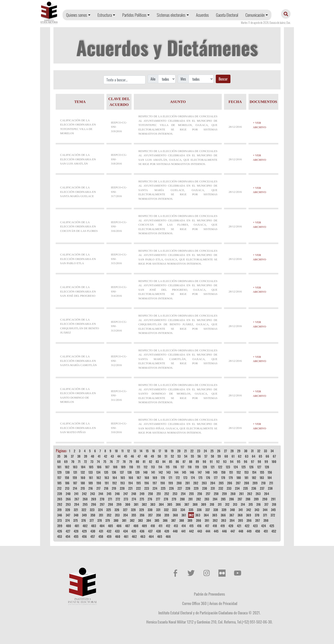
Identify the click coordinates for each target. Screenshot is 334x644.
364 (206, 515)
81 (144, 462)
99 (266, 462)
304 (161, 504)
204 (213, 483)
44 (119, 456)
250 (151, 494)
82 (151, 462)
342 (249, 510)
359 (167, 515)
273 (126, 499)
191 (107, 483)
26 (219, 451)
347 (68, 515)
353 (117, 515)
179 (231, 478)
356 (142, 515)
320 (68, 510)
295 (85, 504)
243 (93, 494)
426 (60, 531)
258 (216, 494)
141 (153, 472)
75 (105, 462)
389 (190, 520)
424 (264, 526)
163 (107, 478)
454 (68, 536)
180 (239, 478)
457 (93, 536)
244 (101, 494)
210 (263, 483)
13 (135, 451)
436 (142, 531)
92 (218, 462)
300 (128, 504)
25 (212, 451)
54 (186, 456)
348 (76, 515)
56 (199, 456)
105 (91, 467)
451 (266, 531)
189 (91, 483)
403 (94, 526)
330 (150, 510)
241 (76, 494)
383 (140, 520)
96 (246, 462)
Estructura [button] (105, 15)
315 (251, 504)
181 (246, 478)
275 (142, 499)
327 (125, 510)
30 (246, 451)
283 (207, 499)
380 (116, 520)
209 (255, 483)
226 (171, 488)
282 (199, 499)
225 (163, 488)
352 (109, 515)
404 (102, 526)
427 (68, 531)
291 (273, 499)
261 (241, 494)
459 (109, 536)
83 (157, 462)
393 (224, 520)
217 (98, 488)
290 (265, 499)
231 (213, 488)
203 (204, 483)
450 (258, 531)
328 (133, 510)
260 (233, 494)
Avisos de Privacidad (223, 603)
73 (92, 462)
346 (60, 515)
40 (93, 456)
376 (84, 520)
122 (220, 467)
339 (224, 510)
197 (155, 483)
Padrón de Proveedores (209, 594)
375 (75, 520)
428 (76, 531)
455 (76, 536)
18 (166, 451)
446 (224, 531)
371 (265, 515)
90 (204, 462)
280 (182, 499)
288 (248, 499)
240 (68, 494)
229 (196, 488)
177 (216, 478)
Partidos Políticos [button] (134, 15)
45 (126, 456)
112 (146, 467)
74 (98, 462)
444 (208, 531)
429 (84, 531)
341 (241, 510)
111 (138, 467)
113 (153, 467)
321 (76, 510)
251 (159, 494)
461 (126, 536)
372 (273, 515)
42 (106, 456)
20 (179, 451)
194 (130, 483)
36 (66, 456)
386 (165, 520)
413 (176, 526)
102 (67, 467)
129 (59, 472)
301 (136, 504)
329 (142, 510)
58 (212, 456)
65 (260, 456)
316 (259, 504)
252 (167, 494)
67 (274, 456)
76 (111, 462)
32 (259, 451)
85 (171, 462)
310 (212, 504)
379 (108, 520)
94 (232, 462)
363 (198, 515)
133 (91, 472)
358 (158, 515)
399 (60, 526)
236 (254, 488)
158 (67, 478)
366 (223, 515)
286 (232, 499)
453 (60, 536)
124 (236, 467)
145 (184, 472)
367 (232, 515)
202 (196, 483)
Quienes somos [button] (77, 15)
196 (147, 483)
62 (240, 456)
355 (134, 515)
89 (197, 462)
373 (59, 520)
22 (192, 451)
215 (83, 488)
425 (272, 526)
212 (59, 488)
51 (166, 456)
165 (123, 478)
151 (231, 472)
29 (239, 451)
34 (272, 451)
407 (127, 526)
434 (125, 531)
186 (67, 483)
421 (239, 526)
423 (255, 526)
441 (183, 531)
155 (262, 472)
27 (225, 451)
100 (274, 462)
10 (116, 451)
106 (99, 467)
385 (157, 520)
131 (75, 472)
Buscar (223, 79)
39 (86, 456)
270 (102, 499)
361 (184, 515)
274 (134, 499)
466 (168, 536)
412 (168, 526)
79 (131, 462)
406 (119, 526)
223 (147, 488)
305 (170, 504)
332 (166, 510)
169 (155, 478)
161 (91, 478)
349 (84, 515)
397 (258, 520)
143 (168, 472)
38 (79, 456)
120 (205, 467)
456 (84, 536)
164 (115, 478)
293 (68, 504)
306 (178, 504)
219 (114, 488)
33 (265, 451)
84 (164, 462)
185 (59, 483)
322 (84, 510)
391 (207, 520)
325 (109, 510)
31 (252, 451)
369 (249, 515)
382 (132, 520)
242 (84, 494)
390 (199, 520)
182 (254, 478)
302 (144, 504)
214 (75, 488)
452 (274, 531)
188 (83, 483)
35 (59, 456)
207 (238, 483)
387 (173, 520)
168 (147, 478)
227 (180, 488)
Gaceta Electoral (227, 15)
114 (160, 467)
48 (146, 456)
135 (106, 472)
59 (219, 456)
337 (208, 510)
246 (117, 494)
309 (204, 504)
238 (270, 488)
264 (267, 494)
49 (152, 456)
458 (101, 536)
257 (208, 494)
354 (125, 515)
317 (266, 504)
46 (132, 456)
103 (75, 467)
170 (163, 478)
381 (124, 520)
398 (266, 520)
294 (77, 504)
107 (107, 467)
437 (150, 531)
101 (59, 467)
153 (246, 472)
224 (155, 488)
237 (262, 488)
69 (66, 462)
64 (254, 456)
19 (172, 451)
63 (247, 456)
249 (142, 494)
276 (150, 499)
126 (251, 467)
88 (191, 462)
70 (73, 462)
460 (118, 536)
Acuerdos (202, 15)
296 (94, 504)
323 (92, 510)
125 (243, 467)
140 (145, 472)
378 (100, 520)
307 (187, 504)
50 (159, 456)
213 (67, 488)
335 (191, 510)
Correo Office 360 (194, 603)
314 (243, 504)
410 (153, 526)
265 (60, 499)
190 (99, 483)
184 (270, 478)
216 (91, 488)
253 (175, 494)
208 (246, 483)
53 (179, 456)
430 (93, 531)
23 (199, 451)
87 (184, 462)
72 (85, 462)
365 (215, 515)
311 (220, 504)
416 (199, 526)
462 (134, 536)
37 (72, 456)
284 (215, 499)
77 (118, 462)
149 (215, 472)
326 (117, 510)
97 (253, 462)
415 (191, 526)
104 (83, 467)
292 (60, 504)
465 (160, 536)
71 (79, 462)
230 (205, 488)
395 (240, 520)
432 (109, 531)
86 (177, 462)
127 (259, 467)
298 (110, 504)
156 (270, 472)
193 (122, 483)
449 (249, 531)
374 (67, 520)
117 (182, 467)
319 (59, 510)
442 (191, 531)
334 (183, 510)
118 (190, 467)
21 (185, 451)
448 (241, 531)
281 (190, 499)
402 (85, 526)
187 (75, 483)
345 (273, 510)
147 (200, 472)
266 (68, 499)
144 (176, 472)
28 (232, 451)
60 (226, 456)
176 (208, 478)
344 (265, 510)
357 (150, 515)
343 (257, 510)
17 (160, 451)
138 (129, 472)
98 (259, 462)
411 (160, 526)
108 (115, 467)
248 (134, 494)
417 (207, 526)
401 (77, 526)
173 (185, 478)
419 (223, 526)
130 (67, 472)
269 (94, 499)
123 (228, 467)
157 (59, 478)
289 (256, 499)
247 (126, 494)
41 (99, 456)
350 (93, 515)
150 (223, 472)
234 (237, 488)
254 (183, 494)
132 (83, 472)
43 (112, 456)
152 (239, 472)
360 (175, 515)
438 (158, 531)
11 (122, 451)
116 (175, 467)
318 (274, 504)
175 (200, 478)
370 (257, 515)
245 (109, 494)
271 (110, 499)
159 (75, 478)
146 (192, 472)
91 (211, 462)
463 (143, 536)
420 (231, 526)
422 (247, 526)
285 (223, 499)
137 (122, 472)
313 (235, 504)
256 (200, 494)
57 (206, 456)
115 (168, 467)
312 (227, 504)
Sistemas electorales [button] (171, 15)
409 (144, 526)
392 (215, 520)
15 (147, 451)
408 (136, 526)
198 (163, 483)
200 (179, 483)
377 (92, 520)
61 (233, 456)
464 (151, 536)
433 (117, 531)
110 (131, 467)
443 (200, 531)
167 (139, 478)
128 (267, 467)
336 (199, 510)
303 (153, 504)
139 (137, 472)
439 (167, 531)
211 (271, 483)
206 (230, 483)
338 (216, 510)
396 (249, 520)
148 (207, 472)
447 (233, 531)
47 (139, 456)
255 (191, 494)
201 (187, 483)
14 (141, 451)
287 (240, 499)
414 (184, 526)
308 (195, 504)
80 (137, 462)
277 (158, 499)
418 (215, 526)
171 (170, 478)
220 (122, 488)
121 (213, 467)
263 (258, 494)
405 (110, 526)
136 (114, 472)
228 (188, 488)
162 (99, 478)
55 (192, 456)
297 (102, 504)
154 (254, 472)
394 (232, 520)
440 (175, 531)
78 (124, 462)
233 (229, 488)
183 (262, 478)
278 (166, 499)
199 (171, 483)
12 (128, 451)
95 (239, 462)
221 (130, 488)
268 (85, 499)
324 (100, 510)
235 (245, 488)
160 (83, 478)
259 (224, 494)
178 (223, 478)
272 (118, 499)
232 (221, 488)
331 (158, 510)
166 (131, 478)
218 (106, 488)
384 (149, 520)
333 (174, 510)
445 (216, 531)
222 (138, 488)
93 (225, 462)
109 (123, 467)
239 (60, 494)
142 (161, 472)
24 (205, 451)
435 (134, 531)
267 (77, 499)
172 (178, 478)
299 (119, 504)
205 (221, 483)
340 (232, 510)
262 (250, 494)
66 (267, 456)
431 (101, 531)
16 (154, 451)
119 (197, 467)
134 (98, 472)
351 (101, 515)
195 (138, 483)
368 (240, 515)
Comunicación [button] (255, 15)
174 (193, 478)
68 (59, 462)
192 (114, 483)
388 (182, 520)
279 (174, 499)
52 (172, 456)
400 (68, 526)
